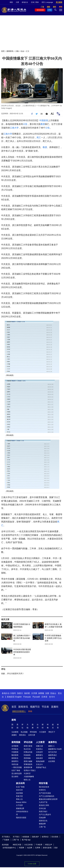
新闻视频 (16, 742)
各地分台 (25, 2)
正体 (32, 2)
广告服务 (6, 840)
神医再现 (52, 758)
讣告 (25, 124)
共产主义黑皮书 (45, 815)
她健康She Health (55, 749)
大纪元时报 (28, 845)
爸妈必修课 (40, 761)
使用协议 (45, 837)
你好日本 (19, 790)
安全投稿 (55, 837)
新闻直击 (15, 758)
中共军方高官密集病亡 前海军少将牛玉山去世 (53, 638)
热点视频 (24, 732)
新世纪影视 (47, 848)
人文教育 (40, 742)
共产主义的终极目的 (47, 796)
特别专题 (43, 783)
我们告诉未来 (44, 787)
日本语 (44, 697)
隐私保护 (36, 837)
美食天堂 (19, 796)
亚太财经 (15, 777)
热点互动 (27, 749)
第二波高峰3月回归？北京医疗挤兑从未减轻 (22, 638)
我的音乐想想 (21, 818)
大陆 (17, 51)
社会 (22, 51)
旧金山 (53, 693)
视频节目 (35, 707)
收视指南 (26, 837)
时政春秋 (27, 755)
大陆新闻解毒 (29, 777)
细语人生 (27, 780)
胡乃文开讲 (52, 752)
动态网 (30, 848)
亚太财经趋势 (17, 773)
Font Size (52, 113)
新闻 (14, 720)
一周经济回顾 (17, 767)
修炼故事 (42, 824)
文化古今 (39, 764)
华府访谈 (15, 764)
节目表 (45, 707)
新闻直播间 (40, 10)
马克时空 (27, 773)
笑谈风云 (39, 749)
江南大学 (14, 128)
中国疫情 (44, 120)
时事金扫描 (28, 752)
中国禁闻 (15, 752)
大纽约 (13, 693)
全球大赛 (32, 735)
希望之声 (49, 845)
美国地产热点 (41, 767)
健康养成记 (52, 755)
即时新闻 (33, 732)
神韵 (11, 2)
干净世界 (39, 845)
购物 (30, 711)
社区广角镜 (16, 770)
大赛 (17, 2)
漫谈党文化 (43, 821)
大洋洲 (34, 693)
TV (50, 10)
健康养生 (53, 742)
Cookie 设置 (32, 864)
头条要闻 (15, 732)
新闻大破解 (28, 761)
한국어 (52, 697)
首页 (3, 51)
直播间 (55, 707)
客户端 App (26, 840)
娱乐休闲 (20, 783)
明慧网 (22, 848)
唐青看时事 (28, 767)
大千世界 (19, 805)
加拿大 (20, 693)
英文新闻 (59, 2)
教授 (43, 124)
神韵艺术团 (17, 845)
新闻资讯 (10, 51)
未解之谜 (39, 746)
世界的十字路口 (30, 770)
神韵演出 (22, 735)
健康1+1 (51, 746)
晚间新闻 (15, 755)
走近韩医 (52, 761)
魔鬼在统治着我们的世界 (48, 799)
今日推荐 (43, 732)
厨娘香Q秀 (20, 808)
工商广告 (42, 827)
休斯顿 (41, 693)
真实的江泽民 (44, 805)
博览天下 (52, 732)
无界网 (38, 848)
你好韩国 (19, 793)
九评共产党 (43, 802)
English (18, 697)
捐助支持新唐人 (19, 711)
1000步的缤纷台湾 (22, 813)
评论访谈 (28, 742)
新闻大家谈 (28, 746)
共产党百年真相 (45, 793)
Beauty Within (21, 802)
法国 (47, 693)
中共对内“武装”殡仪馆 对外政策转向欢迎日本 (22, 652)
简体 (37, 2)
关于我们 (16, 837)
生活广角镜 (20, 787)
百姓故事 (42, 818)
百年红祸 (42, 808)
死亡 (39, 138)
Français (27, 697)
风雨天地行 (43, 811)
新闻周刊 (15, 761)
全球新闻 (15, 746)
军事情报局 (28, 764)
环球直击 (15, 749)
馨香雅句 (39, 755)
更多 (56, 848)
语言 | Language (47, 2)
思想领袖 (27, 758)
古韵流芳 (39, 752)
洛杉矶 (27, 693)
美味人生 (19, 799)
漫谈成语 (39, 758)
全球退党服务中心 (9, 848)
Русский (36, 697)
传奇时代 (42, 790)
